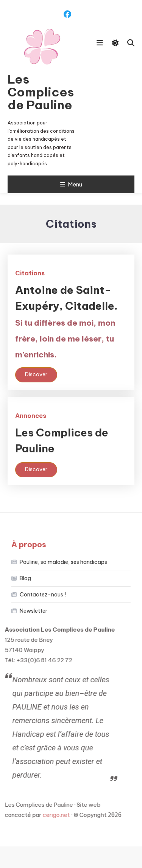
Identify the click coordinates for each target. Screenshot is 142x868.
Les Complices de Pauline (41, 92)
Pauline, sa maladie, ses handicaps (58, 562)
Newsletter (28, 611)
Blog (20, 578)
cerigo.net (46, 815)
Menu (71, 184)
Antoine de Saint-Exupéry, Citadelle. (66, 321)
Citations (30, 273)
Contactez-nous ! (37, 595)
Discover (36, 374)
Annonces (31, 416)
